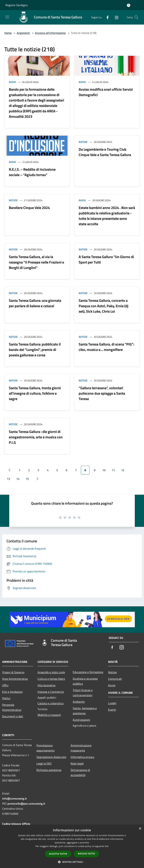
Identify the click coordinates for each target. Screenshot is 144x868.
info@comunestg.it (14, 798)
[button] (72, 862)
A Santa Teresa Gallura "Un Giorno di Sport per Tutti (106, 259)
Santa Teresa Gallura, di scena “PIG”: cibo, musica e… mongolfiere (106, 347)
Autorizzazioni (81, 720)
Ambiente (79, 702)
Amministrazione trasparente (81, 748)
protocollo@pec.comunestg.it (26, 804)
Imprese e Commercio (51, 692)
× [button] (140, 829)
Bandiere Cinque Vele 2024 (29, 208)
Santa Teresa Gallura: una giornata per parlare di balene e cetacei (35, 303)
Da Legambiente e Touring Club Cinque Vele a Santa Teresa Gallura (105, 152)
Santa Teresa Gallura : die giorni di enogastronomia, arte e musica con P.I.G (36, 437)
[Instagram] (115, 17)
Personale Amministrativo (12, 707)
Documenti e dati (13, 716)
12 (123, 470)
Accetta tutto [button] (58, 854)
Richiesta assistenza (49, 770)
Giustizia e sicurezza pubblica (85, 681)
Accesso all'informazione (50, 33)
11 (113, 470)
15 (27, 479)
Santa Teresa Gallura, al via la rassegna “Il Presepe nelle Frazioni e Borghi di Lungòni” (36, 262)
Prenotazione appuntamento (45, 748)
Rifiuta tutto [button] (87, 854)
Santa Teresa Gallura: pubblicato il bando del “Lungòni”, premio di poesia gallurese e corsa (35, 350)
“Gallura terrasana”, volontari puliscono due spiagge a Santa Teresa (102, 393)
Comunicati (115, 679)
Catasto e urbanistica (51, 703)
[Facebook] (106, 17)
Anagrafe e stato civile (51, 672)
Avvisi (12, 82)
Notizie (83, 142)
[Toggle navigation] (7, 17)
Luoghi (112, 703)
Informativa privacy (82, 757)
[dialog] (72, 846)
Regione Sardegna (17, 5)
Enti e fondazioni (12, 692)
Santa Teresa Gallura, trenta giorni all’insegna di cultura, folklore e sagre (35, 393)
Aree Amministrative (15, 679)
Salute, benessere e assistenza (85, 711)
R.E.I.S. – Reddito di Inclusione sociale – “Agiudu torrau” (32, 172)
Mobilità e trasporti (49, 715)
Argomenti (23, 33)
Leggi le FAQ (44, 763)
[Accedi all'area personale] (129, 5)
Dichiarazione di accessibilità (80, 772)
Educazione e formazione (88, 672)
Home (8, 33)
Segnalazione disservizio (51, 757)
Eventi (112, 710)
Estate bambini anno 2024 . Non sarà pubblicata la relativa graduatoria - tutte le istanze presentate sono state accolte (107, 216)
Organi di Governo (13, 672)
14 (18, 479)
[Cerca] (136, 17)
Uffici (5, 685)
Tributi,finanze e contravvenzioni (83, 693)
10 (104, 470)
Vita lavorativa (46, 685)
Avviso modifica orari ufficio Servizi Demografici (106, 92)
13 (8, 479)
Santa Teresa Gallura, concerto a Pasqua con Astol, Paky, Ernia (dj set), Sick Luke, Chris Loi (103, 306)
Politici (6, 698)
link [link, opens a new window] (107, 846)
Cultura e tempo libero (51, 679)
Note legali (77, 763)
